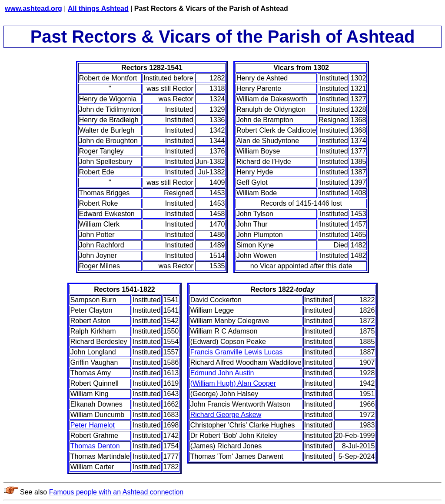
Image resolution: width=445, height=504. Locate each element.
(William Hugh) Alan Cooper (233, 383)
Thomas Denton (95, 446)
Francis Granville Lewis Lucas (237, 352)
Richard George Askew (226, 415)
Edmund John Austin (222, 373)
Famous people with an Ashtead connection (116, 492)
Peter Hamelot (93, 425)
